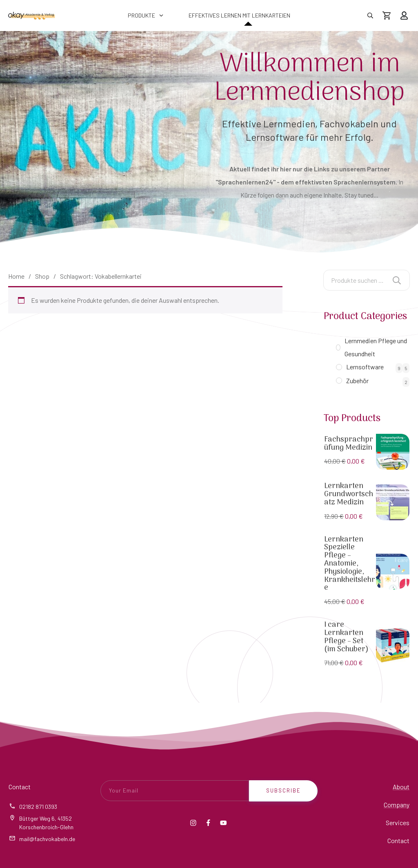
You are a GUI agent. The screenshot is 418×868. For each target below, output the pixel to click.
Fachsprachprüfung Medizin (349, 444)
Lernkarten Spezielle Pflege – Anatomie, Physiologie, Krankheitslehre (350, 564)
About (401, 787)
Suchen (397, 280)
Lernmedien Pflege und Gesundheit (376, 347)
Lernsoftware (365, 367)
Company (397, 805)
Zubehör (357, 381)
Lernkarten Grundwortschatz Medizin (349, 494)
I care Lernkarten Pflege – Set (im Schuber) (346, 637)
